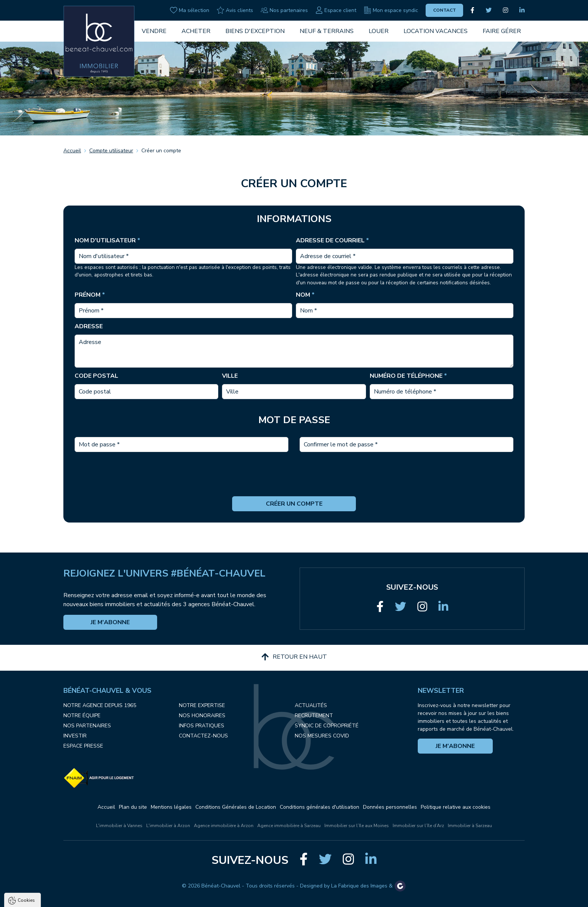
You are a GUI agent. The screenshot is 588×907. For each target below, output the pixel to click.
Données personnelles (390, 807)
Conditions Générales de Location (236, 807)
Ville (230, 376)
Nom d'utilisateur (107, 240)
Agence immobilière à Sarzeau (289, 826)
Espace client (336, 10)
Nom (305, 295)
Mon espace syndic (391, 10)
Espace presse (83, 746)
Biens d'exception (255, 31)
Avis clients (235, 10)
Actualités (311, 705)
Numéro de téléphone (408, 376)
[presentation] (294, 482)
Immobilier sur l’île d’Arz (418, 826)
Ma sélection (190, 10)
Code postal (96, 376)
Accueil (72, 151)
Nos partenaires (284, 10)
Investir (75, 736)
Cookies (26, 816)
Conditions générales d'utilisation (319, 807)
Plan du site (133, 807)
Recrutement (314, 716)
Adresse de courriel (332, 240)
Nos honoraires (202, 716)
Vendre (154, 31)
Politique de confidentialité (44, 883)
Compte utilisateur (111, 151)
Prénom (90, 295)
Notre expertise (202, 705)
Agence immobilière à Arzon (224, 826)
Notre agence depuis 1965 (100, 705)
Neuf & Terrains (327, 31)
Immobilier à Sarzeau (470, 826)
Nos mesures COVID (322, 736)
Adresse (89, 326)
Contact (445, 10)
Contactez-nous (203, 736)
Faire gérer (502, 31)
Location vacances (436, 31)
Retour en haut (294, 657)
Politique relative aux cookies (456, 807)
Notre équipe (82, 716)
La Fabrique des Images (359, 886)
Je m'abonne (110, 622)
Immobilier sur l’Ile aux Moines (357, 826)
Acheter (196, 31)
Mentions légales (171, 807)
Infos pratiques (202, 726)
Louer (379, 31)
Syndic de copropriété (327, 726)
